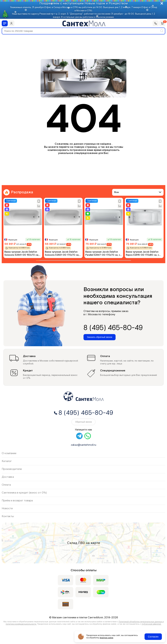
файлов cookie (107, 638)
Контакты (8, 516)
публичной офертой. (151, 624)
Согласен (153, 637)
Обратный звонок (83, 422)
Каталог (7, 461)
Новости (7, 508)
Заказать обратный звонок (100, 337)
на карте (93, 543)
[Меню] (5, 23)
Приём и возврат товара (17, 501)
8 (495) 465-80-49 (113, 328)
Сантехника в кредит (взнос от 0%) (24, 493)
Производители (12, 469)
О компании (9, 453)
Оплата (6, 485)
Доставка (8, 477)
